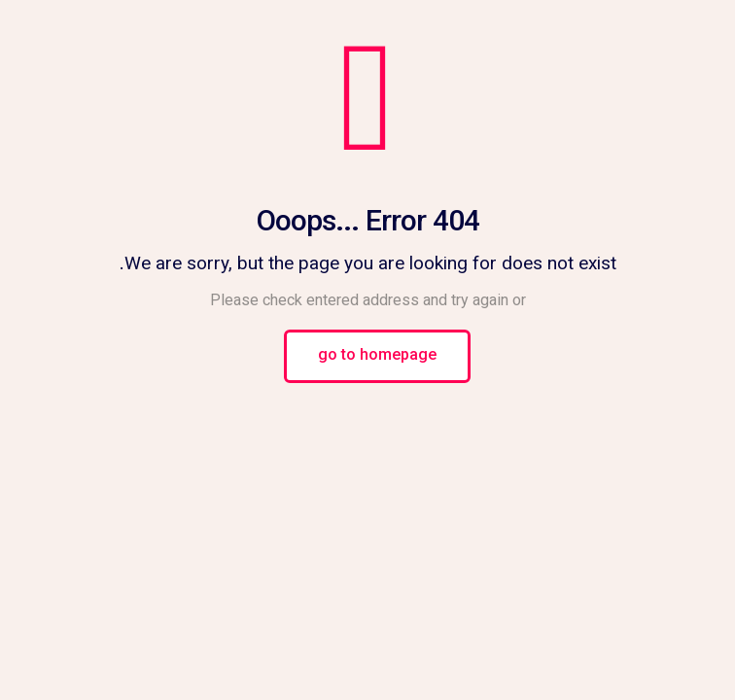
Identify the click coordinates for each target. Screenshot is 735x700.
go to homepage (377, 356)
